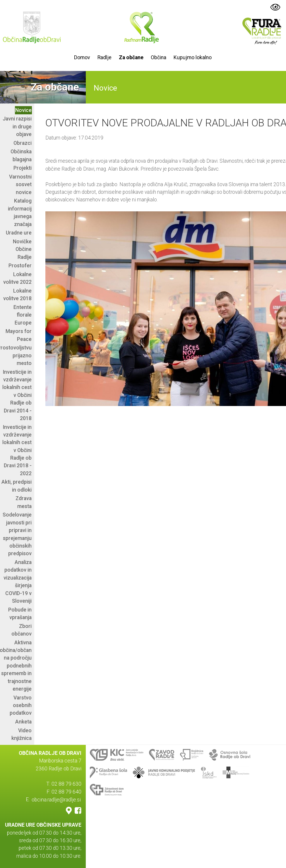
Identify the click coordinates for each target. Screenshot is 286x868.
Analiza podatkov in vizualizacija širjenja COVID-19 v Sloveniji (18, 582)
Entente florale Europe (23, 315)
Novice (23, 110)
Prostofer (20, 266)
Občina (159, 57)
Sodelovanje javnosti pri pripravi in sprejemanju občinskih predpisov (17, 534)
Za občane (131, 57)
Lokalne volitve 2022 (17, 278)
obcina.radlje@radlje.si (56, 799)
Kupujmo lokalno (193, 57)
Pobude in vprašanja (20, 614)
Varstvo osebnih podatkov (21, 705)
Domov (82, 57)
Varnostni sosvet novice (20, 185)
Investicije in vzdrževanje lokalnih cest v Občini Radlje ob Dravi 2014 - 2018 (17, 395)
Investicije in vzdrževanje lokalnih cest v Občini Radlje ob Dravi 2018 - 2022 (17, 450)
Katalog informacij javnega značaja (20, 212)
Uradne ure (19, 233)
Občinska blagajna (21, 155)
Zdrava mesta (24, 502)
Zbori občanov (22, 630)
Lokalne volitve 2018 (17, 295)
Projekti (23, 168)
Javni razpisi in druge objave (17, 126)
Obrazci (23, 143)
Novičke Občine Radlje (22, 249)
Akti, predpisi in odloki (17, 486)
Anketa (23, 722)
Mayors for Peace (19, 335)
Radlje (105, 57)
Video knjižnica (22, 734)
